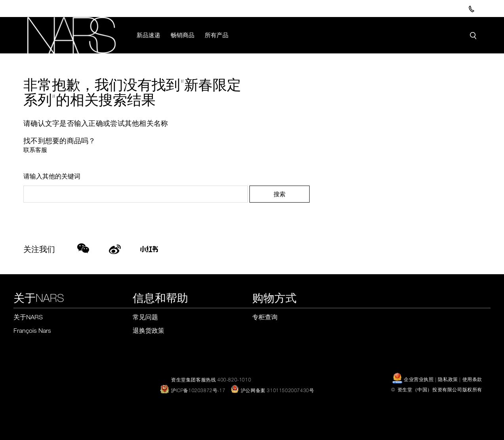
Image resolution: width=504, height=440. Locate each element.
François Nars (32, 331)
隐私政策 (448, 379)
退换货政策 (148, 331)
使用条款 (472, 379)
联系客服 (35, 150)
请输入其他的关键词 (52, 176)
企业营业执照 (414, 379)
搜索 (280, 194)
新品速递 (149, 35)
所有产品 (217, 35)
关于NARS (28, 317)
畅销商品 (183, 35)
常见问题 (145, 317)
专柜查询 (265, 317)
